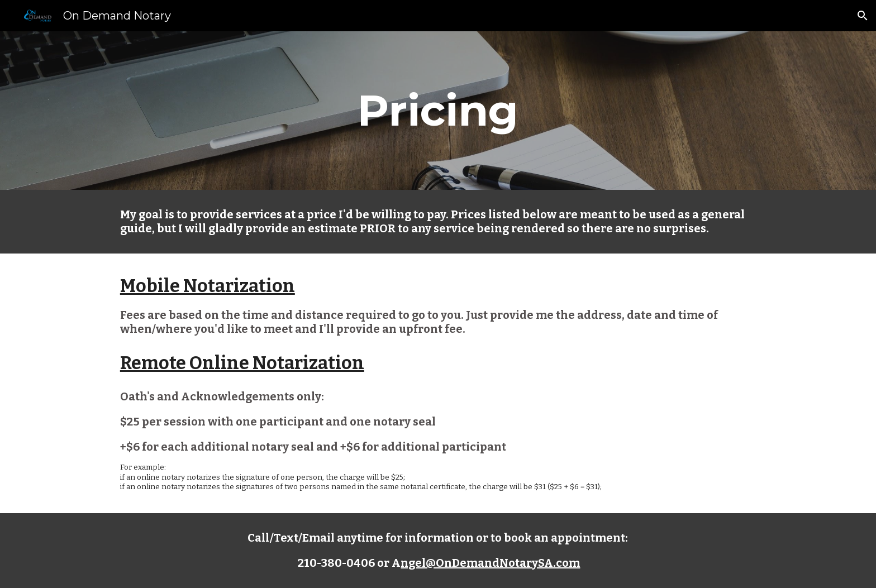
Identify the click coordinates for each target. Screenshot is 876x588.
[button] (863, 16)
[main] (438, 111)
